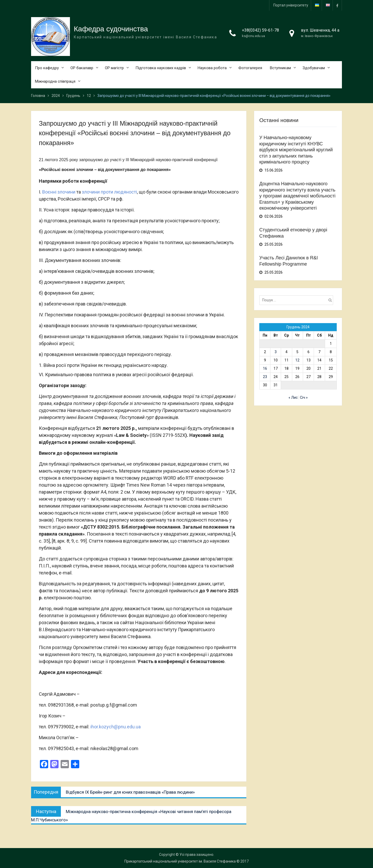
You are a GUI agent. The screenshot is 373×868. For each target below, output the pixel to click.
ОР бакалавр (82, 68)
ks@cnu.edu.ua (253, 36)
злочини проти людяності (109, 192)
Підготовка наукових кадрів (161, 68)
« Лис (293, 397)
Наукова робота (212, 68)
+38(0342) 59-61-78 (260, 30)
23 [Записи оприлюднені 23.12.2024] (265, 377)
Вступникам (280, 68)
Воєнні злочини (59, 192)
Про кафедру (47, 68)
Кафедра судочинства (111, 29)
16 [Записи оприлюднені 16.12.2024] (265, 368)
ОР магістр (114, 68)
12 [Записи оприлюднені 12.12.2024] (297, 360)
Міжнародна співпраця (55, 82)
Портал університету (291, 5)
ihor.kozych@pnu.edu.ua (116, 727)
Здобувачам (314, 68)
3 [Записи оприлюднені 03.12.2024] (276, 352)
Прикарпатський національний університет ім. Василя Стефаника (180, 861)
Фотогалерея (250, 68)
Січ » (304, 397)
